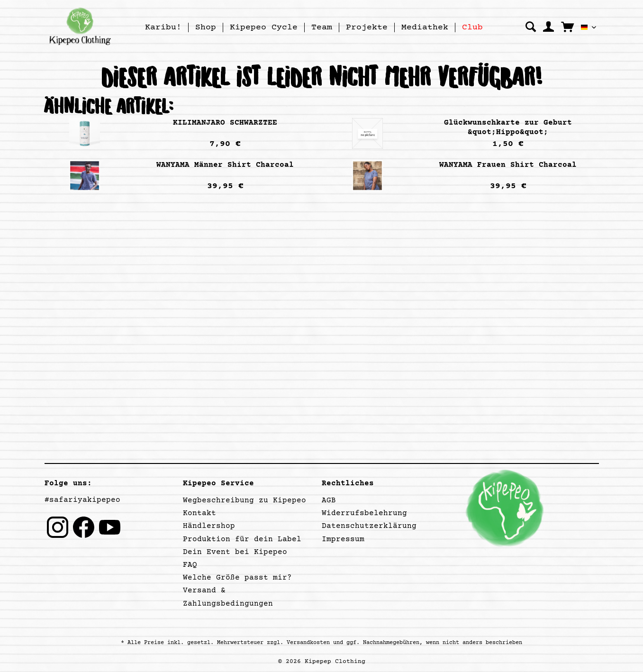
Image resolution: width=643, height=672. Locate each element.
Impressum (343, 539)
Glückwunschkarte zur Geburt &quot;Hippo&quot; (508, 127)
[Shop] (206, 27)
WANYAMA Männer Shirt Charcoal (225, 165)
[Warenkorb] (567, 27)
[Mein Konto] (548, 27)
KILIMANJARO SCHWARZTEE (225, 123)
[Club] (472, 27)
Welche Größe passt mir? (237, 578)
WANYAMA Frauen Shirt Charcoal (508, 165)
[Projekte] (367, 27)
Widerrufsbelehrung (364, 513)
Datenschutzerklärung (369, 526)
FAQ (190, 565)
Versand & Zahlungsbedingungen (228, 597)
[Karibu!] (163, 27)
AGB (329, 500)
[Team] (322, 27)
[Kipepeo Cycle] (264, 27)
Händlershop (209, 526)
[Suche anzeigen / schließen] (531, 27)
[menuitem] (163, 27)
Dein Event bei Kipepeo (235, 552)
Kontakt (199, 513)
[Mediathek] (425, 27)
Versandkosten (308, 643)
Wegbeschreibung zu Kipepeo (245, 500)
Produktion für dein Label (242, 539)
